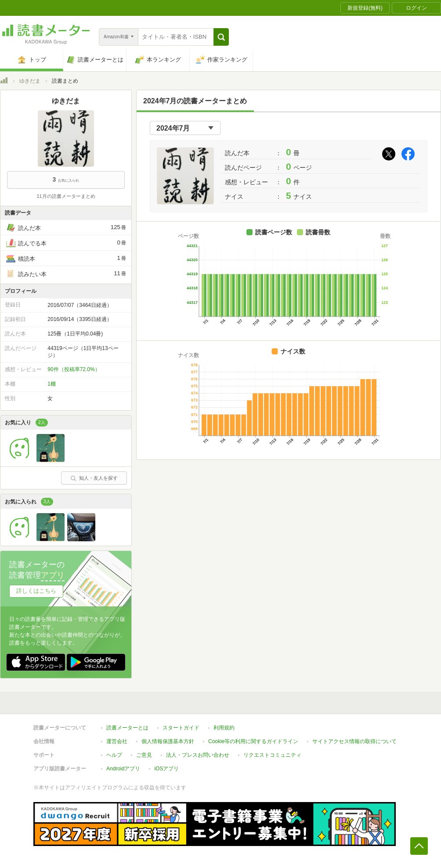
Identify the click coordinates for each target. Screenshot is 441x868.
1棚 (52, 384)
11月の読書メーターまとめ (66, 196)
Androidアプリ (123, 769)
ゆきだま (30, 81)
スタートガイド (181, 728)
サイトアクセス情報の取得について (354, 741)
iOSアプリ (166, 769)
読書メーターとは (127, 728)
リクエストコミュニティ (272, 755)
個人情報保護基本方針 (168, 741)
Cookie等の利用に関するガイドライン (253, 741)
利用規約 (224, 728)
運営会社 (117, 741)
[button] (221, 37)
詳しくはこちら (36, 591)
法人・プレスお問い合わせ (198, 755)
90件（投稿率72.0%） (74, 369)
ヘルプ (114, 755)
